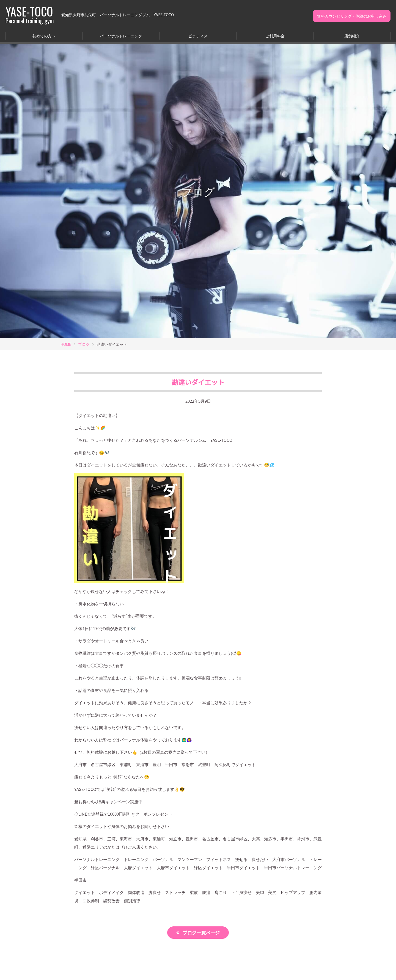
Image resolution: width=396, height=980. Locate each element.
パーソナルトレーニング (121, 36)
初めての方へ (44, 36)
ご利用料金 (275, 36)
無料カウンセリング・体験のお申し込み (352, 16)
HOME (66, 344)
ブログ (84, 344)
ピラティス (198, 36)
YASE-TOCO (30, 15)
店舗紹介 (352, 36)
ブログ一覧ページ (201, 933)
